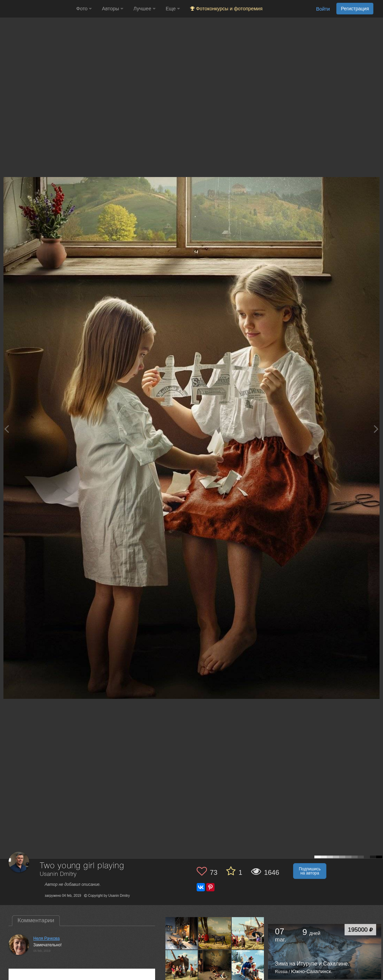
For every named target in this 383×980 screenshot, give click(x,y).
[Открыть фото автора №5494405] (248, 966)
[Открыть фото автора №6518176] (248, 933)
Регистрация (355, 9)
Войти (323, 9)
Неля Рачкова (47, 938)
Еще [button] (173, 9)
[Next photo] (376, 429)
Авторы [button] (113, 9)
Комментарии (36, 920)
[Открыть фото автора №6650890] (215, 933)
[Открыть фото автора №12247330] (182, 933)
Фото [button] (84, 9)
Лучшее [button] (144, 9)
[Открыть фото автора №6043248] (215, 966)
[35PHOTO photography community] (37, 9)
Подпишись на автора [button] (310, 871)
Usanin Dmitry (58, 874)
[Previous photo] (7, 429)
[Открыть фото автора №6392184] (182, 966)
